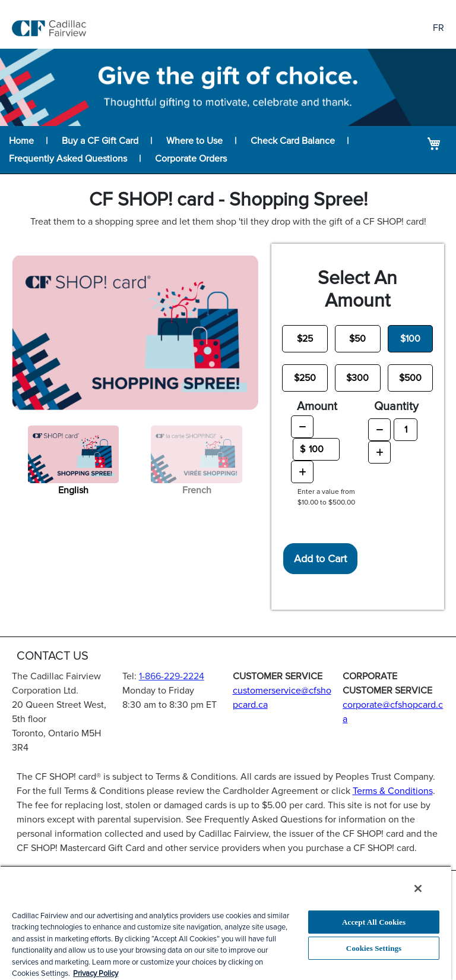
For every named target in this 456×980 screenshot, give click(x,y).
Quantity (396, 407)
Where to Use (194, 141)
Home (21, 141)
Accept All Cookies (374, 922)
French (197, 490)
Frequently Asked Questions (68, 159)
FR (438, 28)
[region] (226, 923)
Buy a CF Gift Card (100, 141)
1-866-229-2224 (172, 676)
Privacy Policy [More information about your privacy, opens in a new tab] (96, 973)
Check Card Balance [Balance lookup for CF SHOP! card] (293, 141)
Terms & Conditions (393, 791)
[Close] (418, 888)
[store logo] (49, 28)
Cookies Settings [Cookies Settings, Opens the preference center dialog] (374, 948)
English (73, 490)
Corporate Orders (191, 159)
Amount (317, 407)
